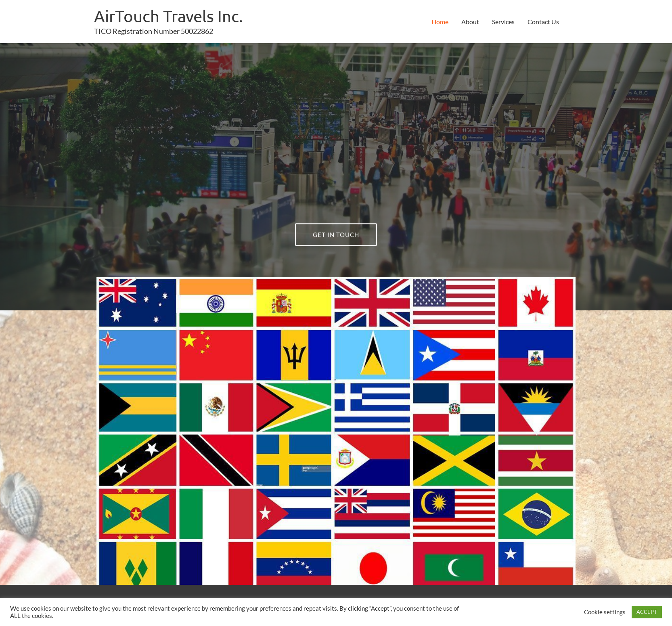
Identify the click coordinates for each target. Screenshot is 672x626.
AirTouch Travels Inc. (169, 16)
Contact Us (543, 22)
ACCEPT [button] (647, 612)
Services (503, 22)
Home (440, 22)
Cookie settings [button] (605, 612)
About (470, 22)
